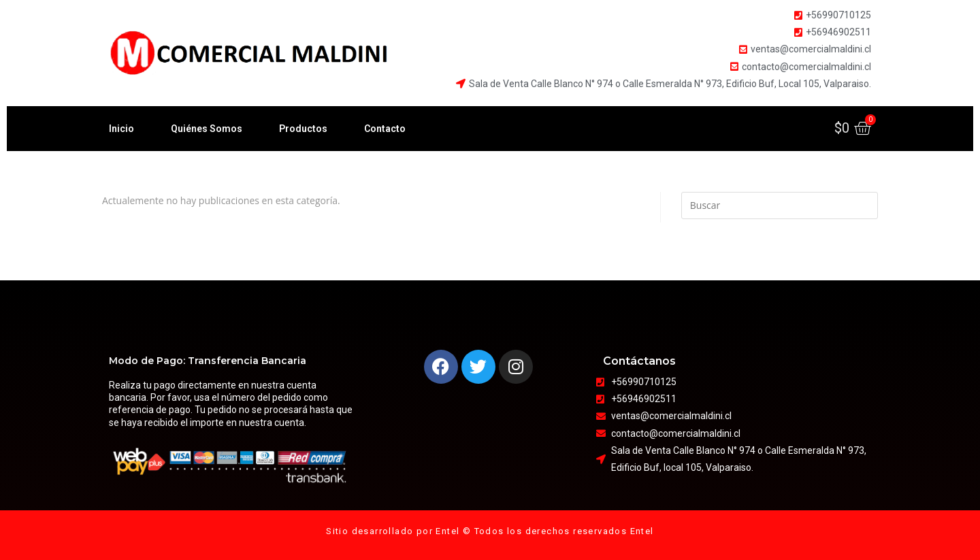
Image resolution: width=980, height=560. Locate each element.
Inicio (121, 129)
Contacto (385, 129)
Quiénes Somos (207, 129)
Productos (303, 129)
